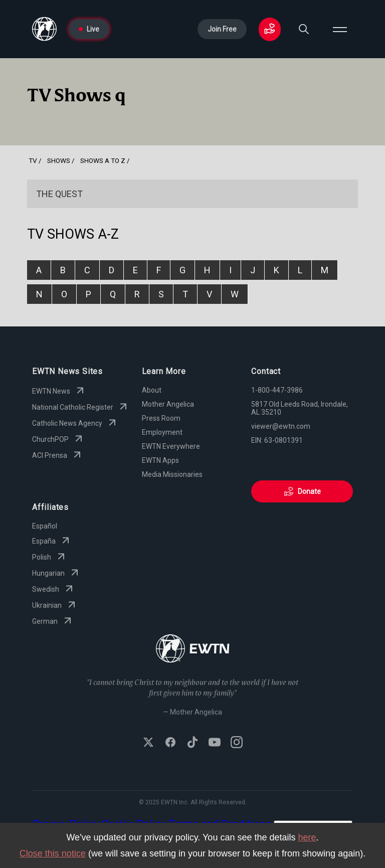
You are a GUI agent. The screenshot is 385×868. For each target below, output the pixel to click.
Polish (50, 557)
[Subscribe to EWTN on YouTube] (215, 743)
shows (59, 160)
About (152, 390)
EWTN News (59, 391)
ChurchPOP (58, 439)
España (52, 541)
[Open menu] (340, 29)
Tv (33, 160)
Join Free (222, 29)
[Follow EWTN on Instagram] (237, 743)
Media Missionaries (172, 474)
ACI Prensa (58, 455)
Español (45, 526)
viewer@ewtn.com (281, 426)
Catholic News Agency (75, 423)
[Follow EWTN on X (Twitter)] (148, 743)
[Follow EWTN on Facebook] (170, 743)
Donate (302, 491)
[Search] (304, 29)
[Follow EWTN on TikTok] (192, 743)
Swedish (54, 589)
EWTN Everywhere (171, 446)
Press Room (161, 418)
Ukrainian (55, 605)
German (53, 621)
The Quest (59, 194)
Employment (162, 432)
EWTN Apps (160, 460)
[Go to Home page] (44, 29)
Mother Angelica (168, 404)
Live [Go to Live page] (89, 29)
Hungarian (56, 573)
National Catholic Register (81, 407)
